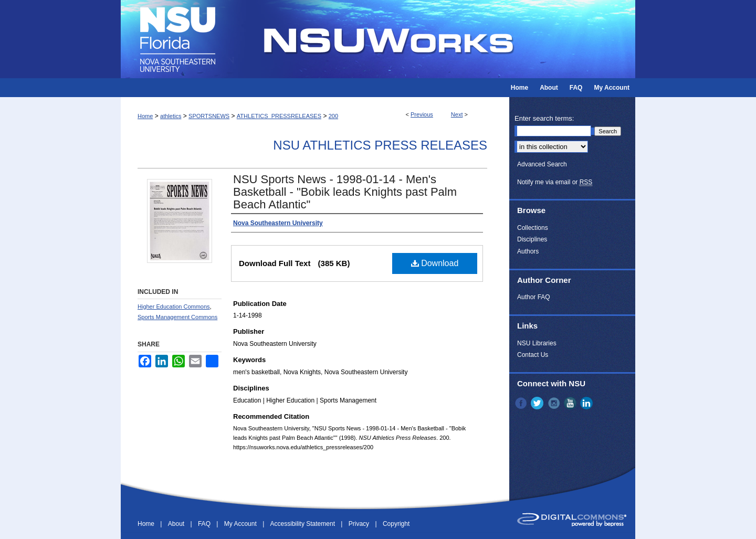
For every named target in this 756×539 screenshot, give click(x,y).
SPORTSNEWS (209, 116)
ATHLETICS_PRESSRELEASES (279, 116)
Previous (422, 114)
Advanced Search (542, 164)
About (177, 524)
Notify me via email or (555, 182)
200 (333, 116)
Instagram (555, 403)
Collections (533, 228)
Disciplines (532, 239)
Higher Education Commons (174, 307)
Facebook (522, 403)
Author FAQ (534, 297)
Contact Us (533, 355)
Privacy (360, 524)
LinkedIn (587, 403)
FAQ (205, 524)
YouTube (571, 403)
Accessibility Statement (304, 524)
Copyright (396, 524)
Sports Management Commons (177, 317)
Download (435, 263)
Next (457, 114)
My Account (241, 524)
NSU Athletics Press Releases (380, 145)
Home (145, 116)
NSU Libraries (537, 343)
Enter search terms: (544, 118)
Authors (528, 251)
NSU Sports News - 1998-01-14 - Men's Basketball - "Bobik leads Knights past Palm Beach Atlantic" (345, 192)
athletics (171, 116)
